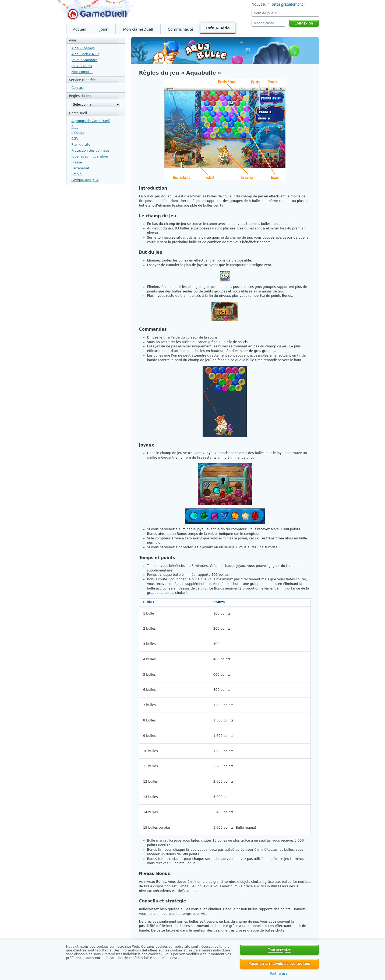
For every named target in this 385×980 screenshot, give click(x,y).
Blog (75, 127)
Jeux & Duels (82, 66)
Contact (78, 88)
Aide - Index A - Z (86, 54)
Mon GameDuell (138, 29)
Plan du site (81, 145)
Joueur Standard (85, 60)
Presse (77, 162)
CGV (75, 139)
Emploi (77, 174)
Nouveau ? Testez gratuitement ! (278, 4)
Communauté (180, 29)
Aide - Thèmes (83, 48)
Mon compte (82, 72)
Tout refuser (279, 974)
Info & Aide (218, 28)
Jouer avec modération (90, 156)
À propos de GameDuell (91, 121)
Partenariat (80, 168)
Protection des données (91, 151)
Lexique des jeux (85, 180)
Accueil (80, 29)
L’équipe (78, 133)
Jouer (104, 29)
